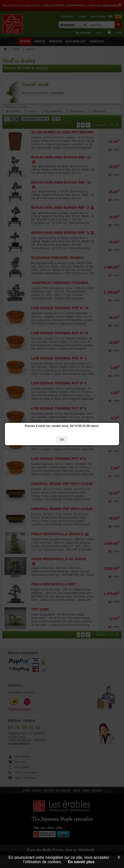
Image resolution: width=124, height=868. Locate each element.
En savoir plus (81, 862)
